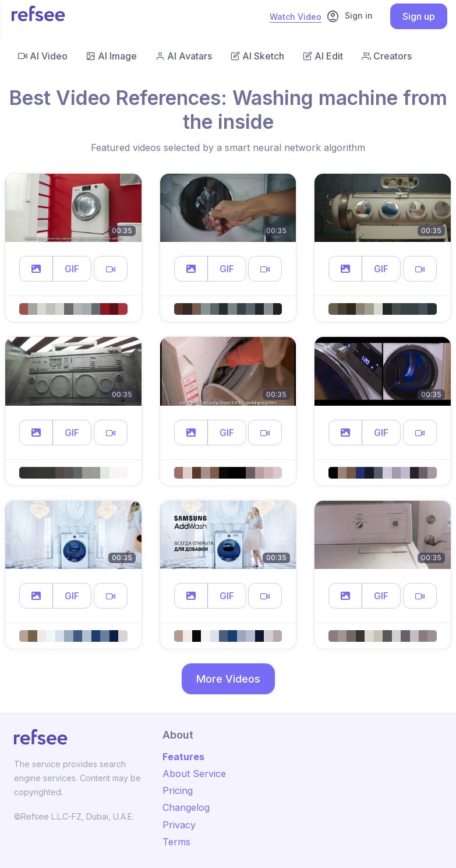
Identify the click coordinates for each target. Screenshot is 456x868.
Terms (176, 842)
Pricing (178, 790)
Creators (387, 56)
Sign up (419, 16)
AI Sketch (257, 56)
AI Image (112, 56)
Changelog (186, 807)
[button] (36, 269)
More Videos (228, 679)
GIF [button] (72, 269)
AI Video (43, 56)
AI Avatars (184, 56)
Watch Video (296, 17)
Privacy (179, 825)
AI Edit (323, 56)
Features (183, 757)
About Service (194, 774)
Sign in (349, 16)
